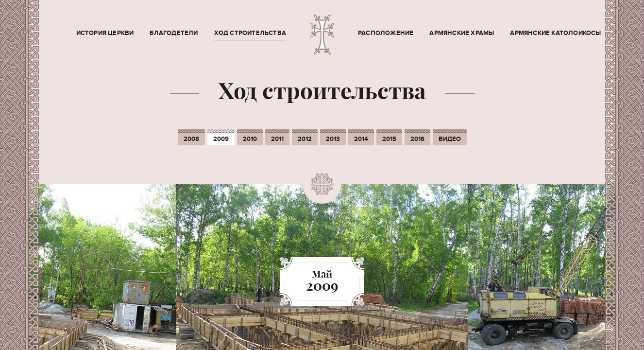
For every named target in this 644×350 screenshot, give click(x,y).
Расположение (386, 33)
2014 (361, 139)
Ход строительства (250, 33)
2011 (277, 139)
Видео (450, 139)
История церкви (105, 33)
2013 (333, 139)
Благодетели (174, 33)
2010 (250, 139)
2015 (389, 139)
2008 (191, 139)
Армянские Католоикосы (555, 33)
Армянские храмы (462, 33)
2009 (221, 139)
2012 (305, 139)
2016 (417, 139)
